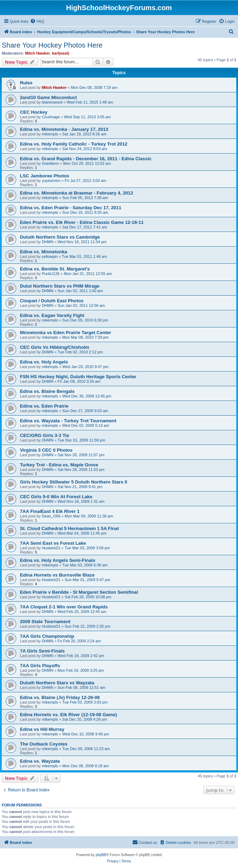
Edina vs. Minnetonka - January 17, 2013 (64, 129)
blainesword (52, 102)
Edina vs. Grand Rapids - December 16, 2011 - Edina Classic (86, 159)
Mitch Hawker (38, 53)
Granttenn (50, 163)
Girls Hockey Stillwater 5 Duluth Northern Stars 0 (73, 482)
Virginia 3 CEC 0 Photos (46, 450)
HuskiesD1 (51, 548)
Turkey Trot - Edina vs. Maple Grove (59, 465)
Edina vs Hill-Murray (42, 729)
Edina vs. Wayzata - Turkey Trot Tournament (68, 421)
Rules (26, 83)
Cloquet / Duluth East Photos (52, 301)
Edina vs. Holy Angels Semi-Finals (58, 560)
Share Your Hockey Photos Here (52, 45)
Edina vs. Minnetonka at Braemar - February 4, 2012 (76, 193)
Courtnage (51, 117)
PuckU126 (51, 274)
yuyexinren (51, 181)
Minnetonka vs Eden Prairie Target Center (66, 333)
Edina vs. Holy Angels (44, 362)
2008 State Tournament (45, 622)
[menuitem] (37, 21)
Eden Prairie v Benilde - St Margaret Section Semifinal (79, 592)
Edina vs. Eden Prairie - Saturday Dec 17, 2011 (71, 208)
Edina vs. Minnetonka (44, 252)
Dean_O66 (51, 516)
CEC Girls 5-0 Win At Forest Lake (56, 497)
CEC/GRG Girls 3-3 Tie (44, 435)
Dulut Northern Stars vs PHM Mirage (60, 286)
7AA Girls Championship (47, 636)
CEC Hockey (34, 112)
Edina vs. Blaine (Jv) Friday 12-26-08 (60, 697)
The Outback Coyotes (44, 744)
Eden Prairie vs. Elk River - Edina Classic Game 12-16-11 (82, 222)
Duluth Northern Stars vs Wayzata (57, 683)
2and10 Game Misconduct (48, 97)
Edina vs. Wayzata (40, 761)
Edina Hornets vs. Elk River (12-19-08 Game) (68, 715)
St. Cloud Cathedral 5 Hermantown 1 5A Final (69, 528)
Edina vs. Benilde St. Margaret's (55, 269)
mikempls (50, 134)
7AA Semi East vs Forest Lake (53, 543)
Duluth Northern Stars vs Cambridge (60, 237)
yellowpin (50, 256)
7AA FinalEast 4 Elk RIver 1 (50, 511)
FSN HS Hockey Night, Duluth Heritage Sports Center (78, 377)
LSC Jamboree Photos (45, 176)
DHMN (47, 242)
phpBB (101, 855)
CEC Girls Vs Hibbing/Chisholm (55, 347)
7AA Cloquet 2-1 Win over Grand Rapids (64, 607)
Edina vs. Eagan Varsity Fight (52, 315)
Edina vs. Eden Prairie (44, 406)
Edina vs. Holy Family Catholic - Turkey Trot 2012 (74, 144)
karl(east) (61, 53)
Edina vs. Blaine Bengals (47, 391)
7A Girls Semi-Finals (42, 651)
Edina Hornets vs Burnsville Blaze (57, 575)
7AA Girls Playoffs (40, 666)
